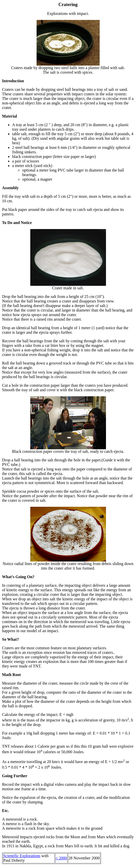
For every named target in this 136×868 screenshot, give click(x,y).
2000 (61, 858)
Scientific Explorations (22, 856)
